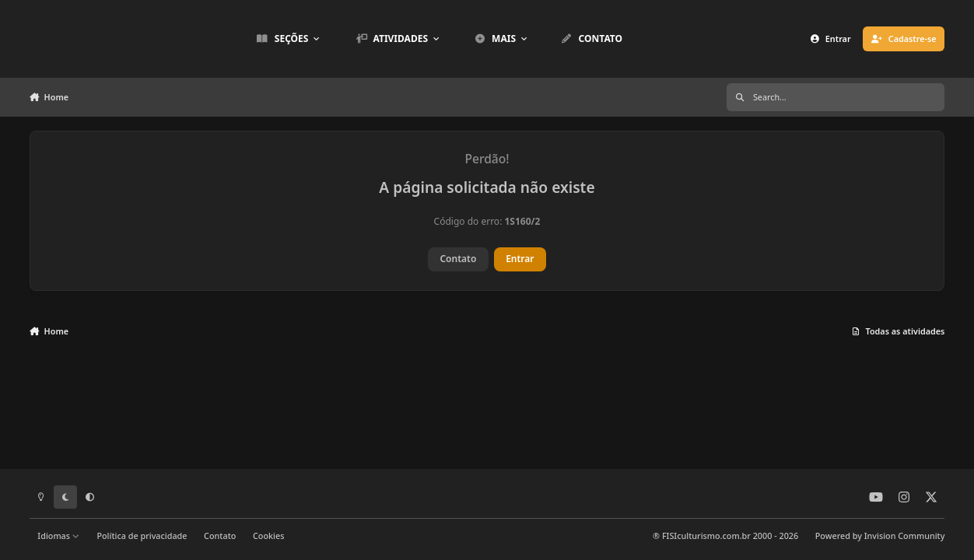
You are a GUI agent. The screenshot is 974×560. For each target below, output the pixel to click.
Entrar (520, 259)
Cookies (268, 535)
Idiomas (58, 535)
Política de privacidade (142, 535)
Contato (458, 259)
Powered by (880, 535)
